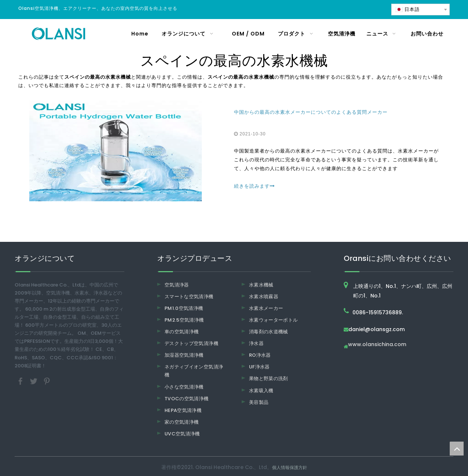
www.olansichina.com (377, 345)
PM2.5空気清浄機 (184, 320)
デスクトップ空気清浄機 (191, 343)
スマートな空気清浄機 (189, 297)
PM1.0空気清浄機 (184, 308)
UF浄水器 (259, 367)
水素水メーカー (266, 308)
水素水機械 (261, 285)
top (457, 449)
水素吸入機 (261, 391)
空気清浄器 (177, 285)
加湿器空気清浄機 (184, 355)
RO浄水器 (260, 355)
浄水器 (256, 343)
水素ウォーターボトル (273, 320)
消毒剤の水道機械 (269, 332)
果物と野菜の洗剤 (269, 378)
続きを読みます (254, 186)
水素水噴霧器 (264, 297)
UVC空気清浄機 (182, 434)
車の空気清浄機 (182, 332)
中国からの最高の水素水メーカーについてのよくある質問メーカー (311, 112)
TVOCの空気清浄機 (187, 399)
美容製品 (259, 402)
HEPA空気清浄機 (183, 410)
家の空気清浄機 (182, 422)
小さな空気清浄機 (184, 387)
